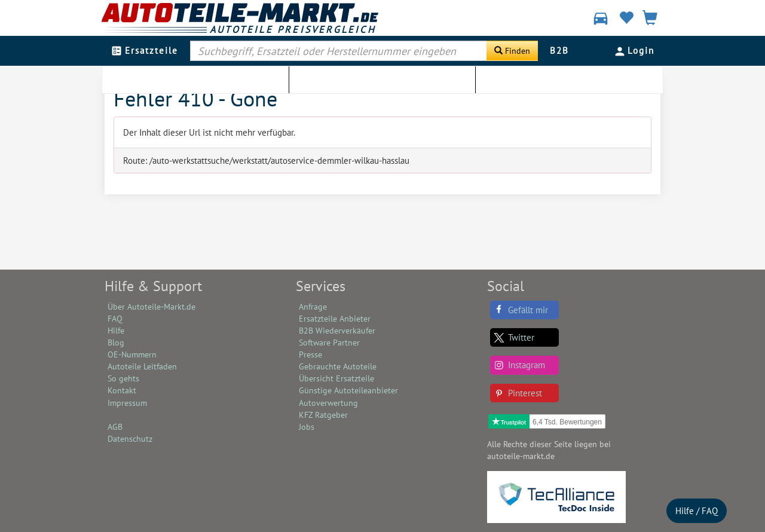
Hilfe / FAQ (697, 511)
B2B (559, 51)
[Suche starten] (512, 51)
